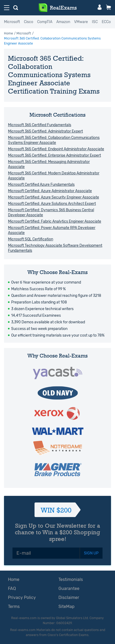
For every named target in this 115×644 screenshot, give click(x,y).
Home (8, 33)
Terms (14, 606)
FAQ (12, 588)
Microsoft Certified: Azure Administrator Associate (50, 191)
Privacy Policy (22, 597)
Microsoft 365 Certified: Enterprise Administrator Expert (54, 155)
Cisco (29, 22)
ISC (95, 22)
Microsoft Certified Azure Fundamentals (41, 185)
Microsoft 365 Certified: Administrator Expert (45, 131)
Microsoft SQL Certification (31, 239)
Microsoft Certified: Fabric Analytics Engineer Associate (55, 221)
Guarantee (69, 588)
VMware (81, 22)
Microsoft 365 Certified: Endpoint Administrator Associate (56, 149)
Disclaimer (69, 597)
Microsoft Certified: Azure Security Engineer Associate (54, 197)
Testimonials (71, 579)
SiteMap (67, 606)
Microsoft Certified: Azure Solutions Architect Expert (52, 204)
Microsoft (12, 22)
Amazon (63, 22)
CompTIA (45, 22)
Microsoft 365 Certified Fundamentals (40, 125)
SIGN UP (91, 553)
